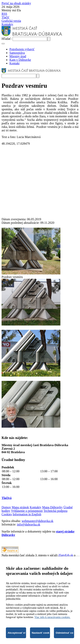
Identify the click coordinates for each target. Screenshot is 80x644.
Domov (6, 507)
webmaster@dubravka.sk (37, 521)
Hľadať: (7, 39)
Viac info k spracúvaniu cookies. (52, 617)
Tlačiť (5, 17)
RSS (4, 14)
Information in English (27, 514)
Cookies (7, 514)
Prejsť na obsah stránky (16, 3)
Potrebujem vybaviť (22, 49)
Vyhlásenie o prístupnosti (27, 511)
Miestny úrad (18, 56)
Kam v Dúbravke (20, 60)
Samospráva (17, 53)
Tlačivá (7, 498)
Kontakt (15, 63)
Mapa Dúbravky (52, 507)
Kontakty (7, 24)
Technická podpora (55, 511)
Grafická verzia (11, 21)
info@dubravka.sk (29, 524)
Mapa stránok (20, 507)
